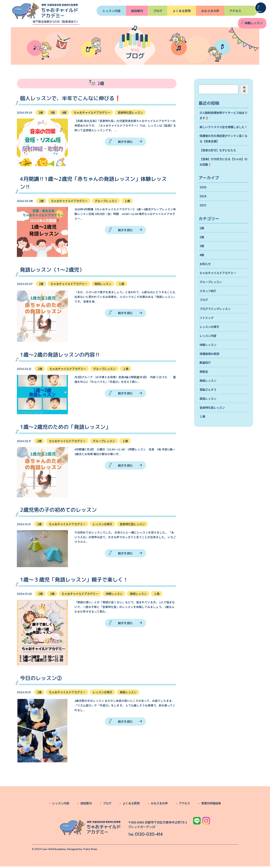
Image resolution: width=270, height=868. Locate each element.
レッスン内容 (112, 11)
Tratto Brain (90, 851)
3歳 (202, 254)
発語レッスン (208, 392)
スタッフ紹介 (208, 300)
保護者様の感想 (210, 364)
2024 (203, 203)
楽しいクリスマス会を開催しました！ (222, 130)
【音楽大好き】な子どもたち (219, 156)
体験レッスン (253, 23)
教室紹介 (205, 373)
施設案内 (137, 11)
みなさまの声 (210, 11)
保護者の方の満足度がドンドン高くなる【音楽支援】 (223, 144)
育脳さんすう (208, 401)
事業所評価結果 (214, 805)
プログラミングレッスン (216, 318)
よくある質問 (182, 11)
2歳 (202, 235)
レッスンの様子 (210, 336)
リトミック (207, 327)
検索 (244, 89)
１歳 (202, 428)
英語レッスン (208, 410)
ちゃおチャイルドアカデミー (219, 281)
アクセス (235, 11)
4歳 (202, 263)
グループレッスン (211, 290)
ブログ (158, 11)
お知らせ (205, 272)
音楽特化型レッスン (213, 419)
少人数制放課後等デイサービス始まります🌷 (223, 115)
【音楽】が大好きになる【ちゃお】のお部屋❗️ (223, 168)
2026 (203, 194)
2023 (203, 212)
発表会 (204, 382)
